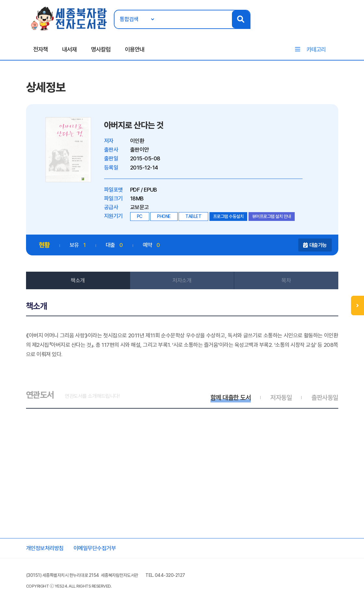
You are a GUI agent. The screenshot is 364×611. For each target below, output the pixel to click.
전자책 (40, 49)
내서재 (69, 49)
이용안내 (135, 49)
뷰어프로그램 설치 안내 (272, 216)
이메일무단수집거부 (95, 548)
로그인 (315, 25)
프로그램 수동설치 (229, 216)
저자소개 (182, 280)
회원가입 (332, 25)
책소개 (78, 280)
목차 (286, 280)
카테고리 (316, 49)
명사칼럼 (101, 49)
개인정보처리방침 (45, 548)
